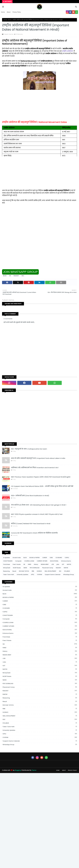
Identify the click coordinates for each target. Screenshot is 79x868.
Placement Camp (48, 568)
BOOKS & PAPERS (35, 558)
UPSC (33, 575)
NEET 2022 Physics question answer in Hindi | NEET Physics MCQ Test (37, 514)
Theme (34, 770)
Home (3, 12)
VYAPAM (40, 575)
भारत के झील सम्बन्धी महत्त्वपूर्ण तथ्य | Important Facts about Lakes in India (38, 458)
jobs (58, 564)
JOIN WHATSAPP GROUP (20, 272)
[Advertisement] (39, 106)
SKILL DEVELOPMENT (50, 571)
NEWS (25, 568)
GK (10, 276)
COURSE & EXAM (29, 561)
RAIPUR (66, 568)
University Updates (22, 575)
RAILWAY (16, 276)
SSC (23, 276)
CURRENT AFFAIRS (42, 561)
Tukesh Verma (9, 34)
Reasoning (6, 571)
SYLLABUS (67, 571)
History (36, 564)
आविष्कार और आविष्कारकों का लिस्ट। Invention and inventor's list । (35, 468)
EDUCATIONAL (54, 561)
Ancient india (17, 558)
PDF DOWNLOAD (35, 568)
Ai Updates (7, 558)
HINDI (29, 564)
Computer (18, 561)
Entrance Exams (66, 561)
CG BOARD (59, 558)
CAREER (45, 558)
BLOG (10, 20)
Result (14, 571)
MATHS (69, 564)
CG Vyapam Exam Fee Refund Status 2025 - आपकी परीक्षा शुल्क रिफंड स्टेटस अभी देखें (42, 486)
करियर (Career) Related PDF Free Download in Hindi (31, 524)
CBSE (51, 558)
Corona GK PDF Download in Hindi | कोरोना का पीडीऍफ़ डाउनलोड (34, 533)
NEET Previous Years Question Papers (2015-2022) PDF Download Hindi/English (41, 477)
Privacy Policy (17, 12)
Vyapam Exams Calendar (53, 575)
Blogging (18, 770)
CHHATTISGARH (8, 561)
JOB (53, 564)
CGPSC (67, 558)
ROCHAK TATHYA (24, 571)
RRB (33, 571)
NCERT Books (17, 568)
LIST (63, 564)
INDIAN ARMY (45, 564)
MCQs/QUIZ (7, 568)
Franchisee (7, 564)
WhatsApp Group (69, 575)
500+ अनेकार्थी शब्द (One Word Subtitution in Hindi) (30, 496)
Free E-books (17, 564)
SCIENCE (39, 571)
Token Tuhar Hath (9, 575)
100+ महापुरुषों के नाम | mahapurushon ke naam (29, 449)
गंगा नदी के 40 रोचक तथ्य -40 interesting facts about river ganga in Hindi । (39, 505)
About (9, 12)
